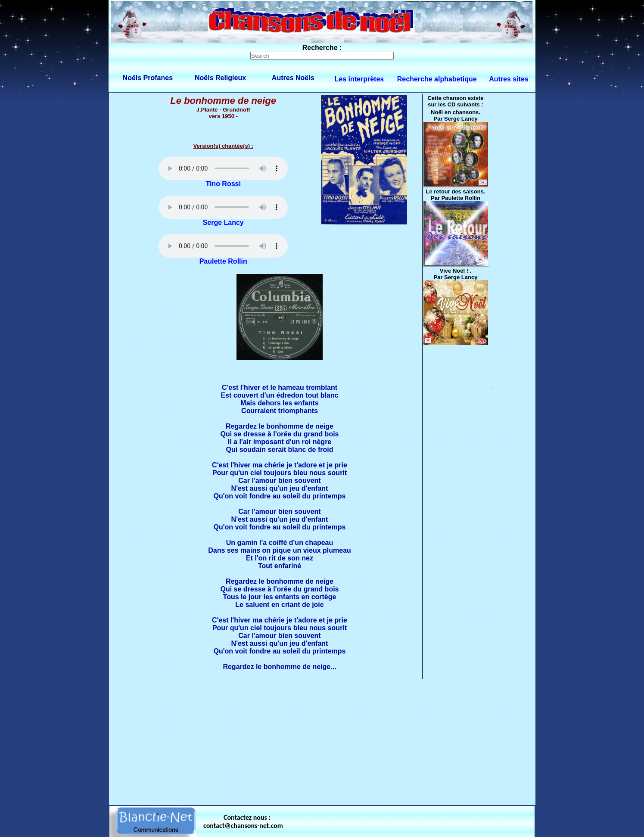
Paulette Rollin (223, 261)
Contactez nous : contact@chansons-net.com (243, 821)
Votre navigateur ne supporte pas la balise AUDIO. (223, 168)
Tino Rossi (223, 184)
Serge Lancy (223, 222)
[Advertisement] (322, 740)
